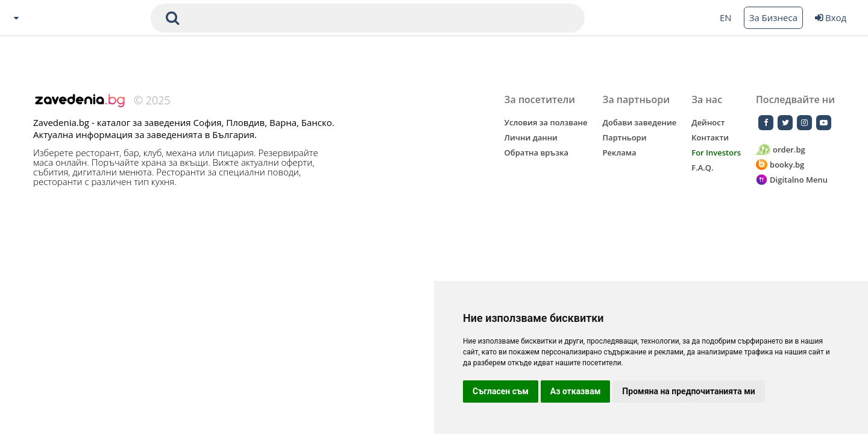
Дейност (708, 122)
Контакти (710, 137)
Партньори (625, 137)
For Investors (716, 153)
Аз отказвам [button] (576, 391)
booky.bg (780, 165)
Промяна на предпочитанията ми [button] (688, 391)
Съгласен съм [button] (501, 391)
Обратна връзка (536, 153)
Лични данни (531, 137)
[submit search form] (172, 18)
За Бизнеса (773, 17)
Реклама (620, 153)
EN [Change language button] (726, 17)
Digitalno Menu (792, 180)
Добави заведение (640, 122)
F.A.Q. (702, 168)
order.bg (781, 150)
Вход (831, 17)
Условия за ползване (546, 122)
